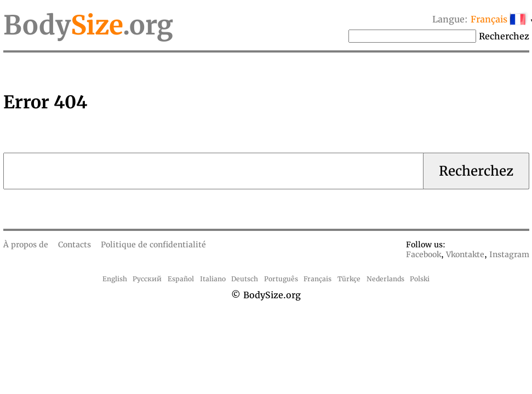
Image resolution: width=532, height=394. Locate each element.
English (115, 279)
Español (181, 279)
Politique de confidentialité (153, 245)
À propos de (26, 245)
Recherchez (504, 36)
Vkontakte (465, 254)
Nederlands (385, 279)
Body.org (88, 25)
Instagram (509, 254)
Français (318, 279)
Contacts (75, 245)
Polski (420, 279)
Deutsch (245, 279)
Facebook (424, 254)
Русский (147, 279)
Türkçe (349, 279)
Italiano (213, 279)
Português (281, 279)
